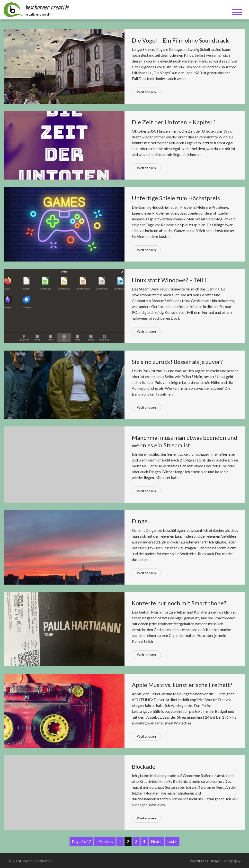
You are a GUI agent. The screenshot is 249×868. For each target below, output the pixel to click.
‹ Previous (105, 841)
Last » (172, 841)
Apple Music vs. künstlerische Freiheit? (182, 685)
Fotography (231, 861)
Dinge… (142, 521)
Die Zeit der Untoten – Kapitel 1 (174, 122)
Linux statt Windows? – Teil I (169, 280)
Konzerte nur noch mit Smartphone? (179, 603)
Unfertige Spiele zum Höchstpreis (176, 198)
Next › (156, 841)
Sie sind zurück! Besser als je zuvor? (177, 362)
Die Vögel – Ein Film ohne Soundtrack (180, 40)
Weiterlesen (146, 92)
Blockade (144, 766)
